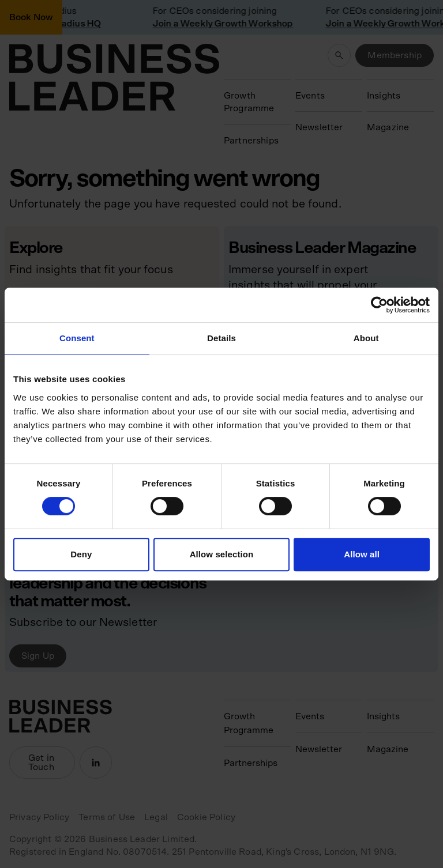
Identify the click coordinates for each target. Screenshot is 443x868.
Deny (81, 554)
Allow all (362, 554)
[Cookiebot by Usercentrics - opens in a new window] (379, 305)
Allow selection (222, 554)
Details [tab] (221, 338)
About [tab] (366, 338)
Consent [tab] (77, 338)
